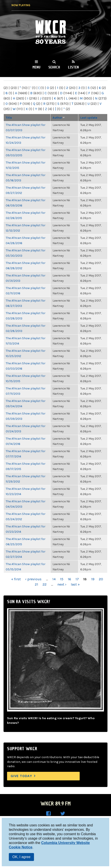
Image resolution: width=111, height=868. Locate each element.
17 (77, 579)
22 (45, 584)
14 (54, 579)
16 (69, 579)
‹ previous (33, 579)
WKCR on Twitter (63, 814)
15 (62, 579)
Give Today (21, 776)
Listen (73, 67)
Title (9, 118)
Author (59, 118)
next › (62, 584)
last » (75, 584)
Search (54, 67)
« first (16, 579)
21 (37, 584)
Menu (36, 67)
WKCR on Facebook (49, 814)
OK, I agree (21, 857)
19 (93, 579)
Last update (89, 118)
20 (101, 579)
